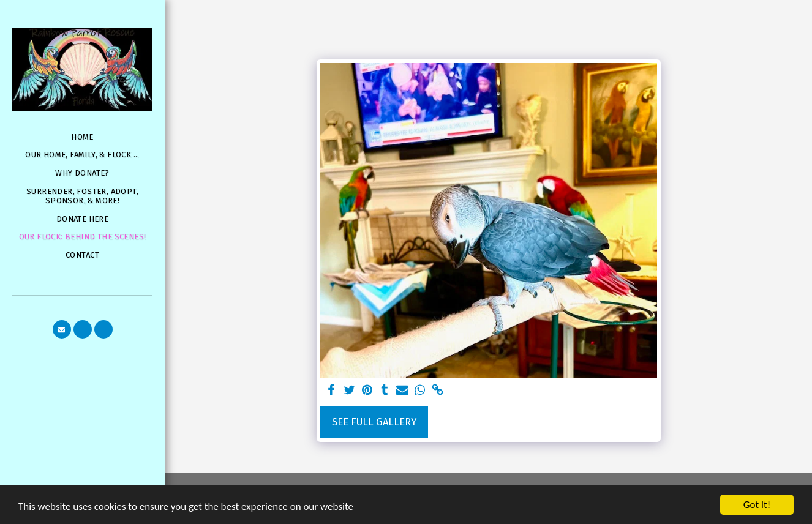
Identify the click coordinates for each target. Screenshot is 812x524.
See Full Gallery (374, 422)
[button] (62, 329)
